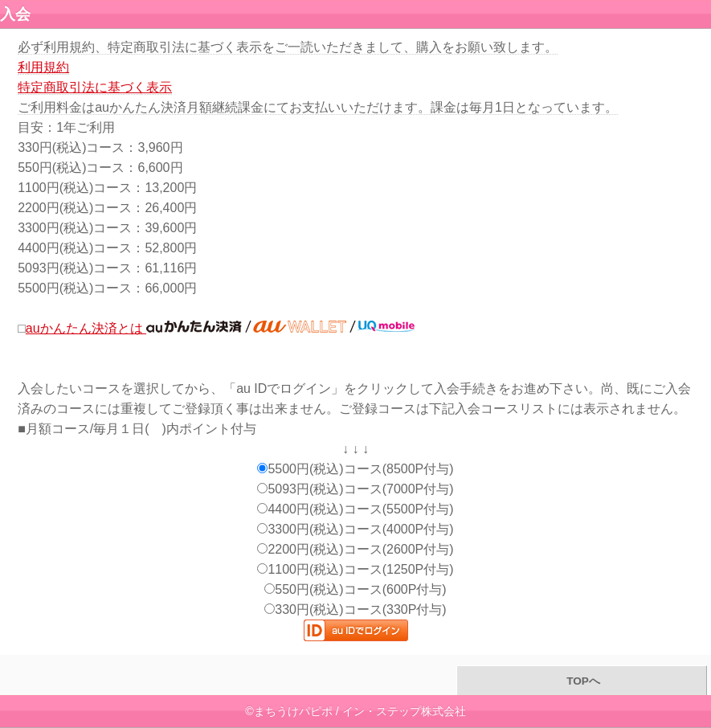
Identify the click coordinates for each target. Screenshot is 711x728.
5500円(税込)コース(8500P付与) (355, 469)
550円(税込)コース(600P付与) (355, 589)
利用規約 (43, 67)
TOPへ (581, 681)
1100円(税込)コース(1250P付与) (355, 569)
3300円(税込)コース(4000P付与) (355, 529)
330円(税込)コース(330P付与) (355, 609)
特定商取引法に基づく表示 (95, 87)
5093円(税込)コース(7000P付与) (355, 489)
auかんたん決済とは (220, 328)
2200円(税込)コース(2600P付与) (355, 549)
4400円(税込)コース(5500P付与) (355, 509)
